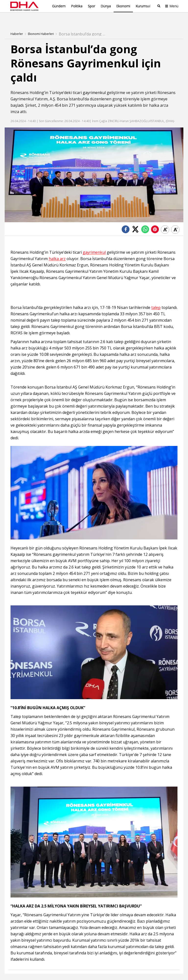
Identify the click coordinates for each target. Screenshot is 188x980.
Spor (92, 6)
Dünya (106, 6)
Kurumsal (143, 6)
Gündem (59, 6)
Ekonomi (123, 6)
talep (156, 299)
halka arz (57, 250)
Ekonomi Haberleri (41, 26)
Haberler (17, 26)
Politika (77, 6)
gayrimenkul (94, 84)
